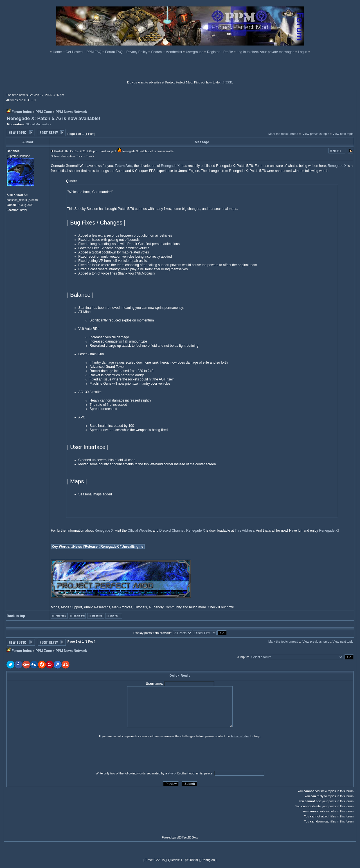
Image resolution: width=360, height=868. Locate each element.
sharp (172, 773)
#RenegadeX (109, 547)
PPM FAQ (94, 52)
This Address (245, 531)
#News (77, 547)
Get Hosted (75, 52)
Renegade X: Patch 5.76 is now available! (54, 118)
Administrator (240, 736)
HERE (228, 82)
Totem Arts (123, 166)
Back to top (16, 616)
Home (58, 52)
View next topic (343, 134)
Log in (303, 52)
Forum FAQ (114, 52)
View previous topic (316, 134)
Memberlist (174, 52)
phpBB (178, 838)
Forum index (22, 112)
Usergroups (195, 52)
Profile (229, 52)
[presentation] (50, 754)
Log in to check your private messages (266, 52)
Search (157, 52)
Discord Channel (172, 531)
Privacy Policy (137, 52)
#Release (90, 547)
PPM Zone (44, 112)
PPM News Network (71, 112)
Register (214, 52)
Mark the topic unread (283, 134)
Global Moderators (38, 124)
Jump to (243, 657)
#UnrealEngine (132, 547)
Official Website (139, 531)
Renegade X (170, 166)
